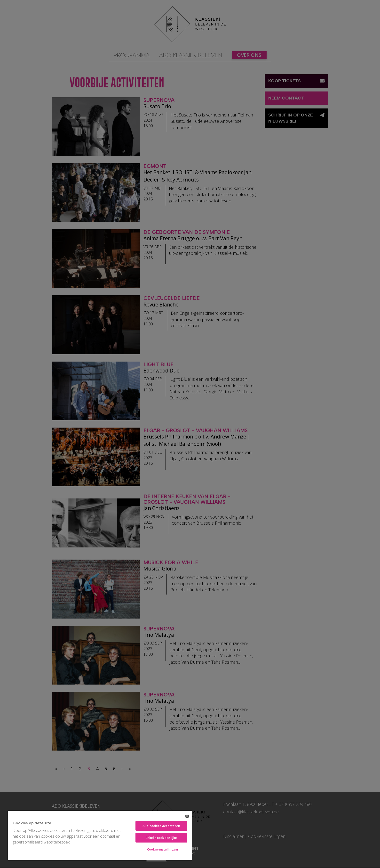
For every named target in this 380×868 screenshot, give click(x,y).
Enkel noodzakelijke (161, 838)
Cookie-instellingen (162, 849)
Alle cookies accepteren (161, 826)
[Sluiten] (187, 816)
